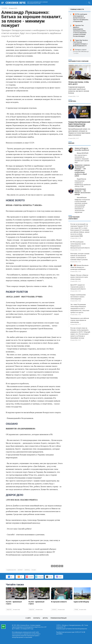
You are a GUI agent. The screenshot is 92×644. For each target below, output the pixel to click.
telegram (39, 577)
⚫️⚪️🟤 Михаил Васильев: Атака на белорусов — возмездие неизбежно (80, 267)
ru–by (49, 577)
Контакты (37, 618)
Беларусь (27, 570)
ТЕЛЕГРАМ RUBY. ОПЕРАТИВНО (74, 218)
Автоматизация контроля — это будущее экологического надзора (83, 192)
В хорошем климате (59, 602)
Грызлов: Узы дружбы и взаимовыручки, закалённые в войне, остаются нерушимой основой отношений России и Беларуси (80, 31)
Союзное (54, 610)
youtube (30, 577)
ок (20, 577)
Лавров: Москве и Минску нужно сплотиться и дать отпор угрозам (79, 277)
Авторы (45, 618)
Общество (9, 610)
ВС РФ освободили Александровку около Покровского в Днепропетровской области (80, 245)
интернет (20, 570)
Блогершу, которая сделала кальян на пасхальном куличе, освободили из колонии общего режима (80, 257)
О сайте (28, 618)
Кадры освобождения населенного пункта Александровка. (78, 297)
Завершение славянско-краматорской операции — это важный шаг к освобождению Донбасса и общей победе (82, 170)
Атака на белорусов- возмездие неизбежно (82, 149)
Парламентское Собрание (78, 61)
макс (59, 577)
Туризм (76, 610)
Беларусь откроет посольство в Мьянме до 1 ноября (81, 51)
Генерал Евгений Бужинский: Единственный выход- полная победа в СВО (79, 124)
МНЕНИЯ (71, 143)
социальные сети (11, 570)
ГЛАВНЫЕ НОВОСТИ (77, 9)
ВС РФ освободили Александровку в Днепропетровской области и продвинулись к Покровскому (81, 18)
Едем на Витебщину (81, 602)
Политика (5, 8)
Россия (34, 570)
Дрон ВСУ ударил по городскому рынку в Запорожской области (78, 287)
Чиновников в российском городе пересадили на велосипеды (80, 320)
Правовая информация (58, 618)
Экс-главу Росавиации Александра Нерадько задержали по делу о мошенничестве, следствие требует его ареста (80, 308)
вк (10, 577)
